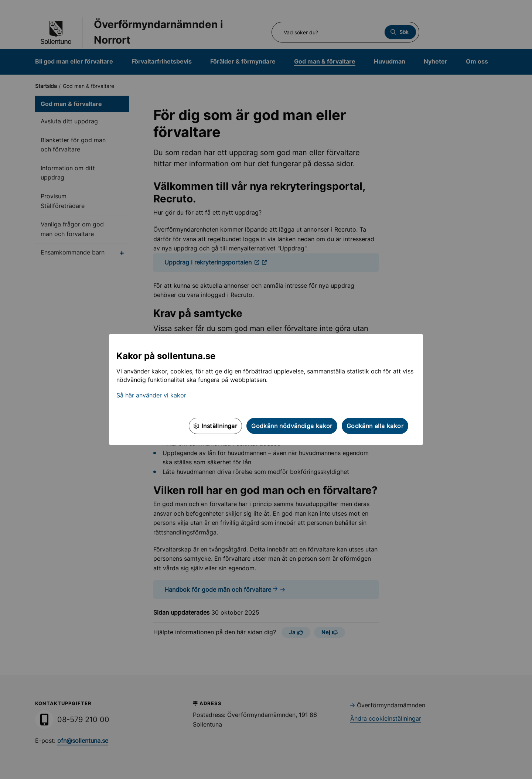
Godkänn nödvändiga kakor (292, 426)
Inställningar (215, 426)
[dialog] (266, 389)
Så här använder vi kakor (151, 395)
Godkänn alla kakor (375, 426)
